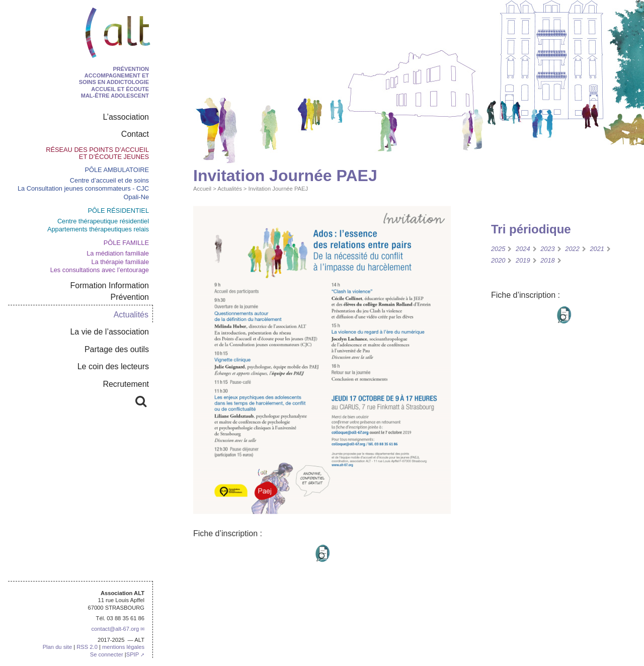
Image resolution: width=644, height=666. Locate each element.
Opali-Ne (137, 197)
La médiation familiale (118, 253)
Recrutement (126, 384)
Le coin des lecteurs (113, 366)
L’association (126, 117)
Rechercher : (110, 400)
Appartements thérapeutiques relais (98, 229)
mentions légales (123, 647)
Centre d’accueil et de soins (109, 180)
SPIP (133, 654)
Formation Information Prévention (109, 291)
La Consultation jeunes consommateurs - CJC (83, 188)
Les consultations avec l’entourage (100, 270)
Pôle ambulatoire (117, 170)
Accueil (202, 189)
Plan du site (57, 647)
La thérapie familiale (120, 262)
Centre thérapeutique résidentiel (103, 221)
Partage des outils (117, 349)
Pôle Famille (126, 243)
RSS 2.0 (87, 647)
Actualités (230, 189)
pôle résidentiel (118, 211)
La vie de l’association (109, 332)
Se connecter (107, 654)
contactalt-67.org (115, 629)
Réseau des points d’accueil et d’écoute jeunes (97, 153)
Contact (135, 134)
